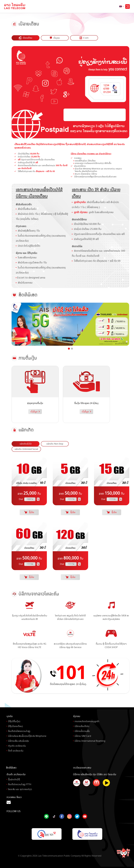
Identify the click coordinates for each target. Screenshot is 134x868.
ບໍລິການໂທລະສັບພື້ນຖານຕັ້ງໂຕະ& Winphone (27, 735)
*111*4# (30, 563)
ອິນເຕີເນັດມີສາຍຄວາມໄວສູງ (19, 730)
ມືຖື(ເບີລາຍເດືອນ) (15, 726)
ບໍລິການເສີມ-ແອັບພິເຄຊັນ (19, 740)
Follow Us (14, 811)
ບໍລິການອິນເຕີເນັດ (82, 726)
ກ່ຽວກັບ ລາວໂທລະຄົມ (17, 745)
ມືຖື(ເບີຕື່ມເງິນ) (14, 721)
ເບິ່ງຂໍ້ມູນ (35, 411)
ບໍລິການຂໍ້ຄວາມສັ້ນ (82, 730)
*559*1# (30, 499)
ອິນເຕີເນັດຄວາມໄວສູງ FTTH (20, 784)
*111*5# (71, 563)
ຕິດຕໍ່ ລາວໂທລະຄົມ (16, 750)
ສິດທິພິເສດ (11, 767)
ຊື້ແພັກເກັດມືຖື (14, 779)
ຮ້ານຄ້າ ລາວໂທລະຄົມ (16, 774)
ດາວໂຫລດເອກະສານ (82, 767)
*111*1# (71, 499)
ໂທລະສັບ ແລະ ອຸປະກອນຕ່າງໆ (20, 789)
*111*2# (112, 499)
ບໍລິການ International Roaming (90, 740)
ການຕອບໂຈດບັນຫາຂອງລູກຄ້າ (87, 721)
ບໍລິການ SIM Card (83, 735)
